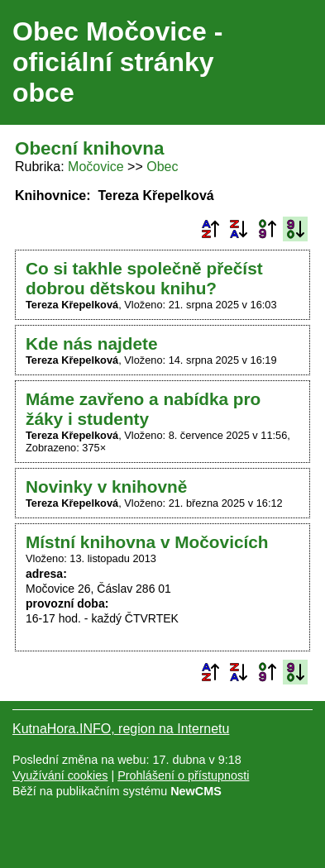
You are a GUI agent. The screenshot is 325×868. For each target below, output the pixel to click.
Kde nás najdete (92, 343)
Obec (162, 167)
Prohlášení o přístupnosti (183, 775)
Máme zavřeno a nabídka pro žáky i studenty (143, 409)
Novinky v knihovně (106, 486)
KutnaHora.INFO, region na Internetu (121, 729)
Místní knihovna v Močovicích (147, 542)
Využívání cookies (60, 775)
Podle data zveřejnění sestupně (295, 229)
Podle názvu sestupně (238, 229)
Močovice (96, 167)
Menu (292, 63)
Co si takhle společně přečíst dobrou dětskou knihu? (144, 278)
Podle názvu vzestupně (210, 229)
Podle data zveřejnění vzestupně (267, 229)
